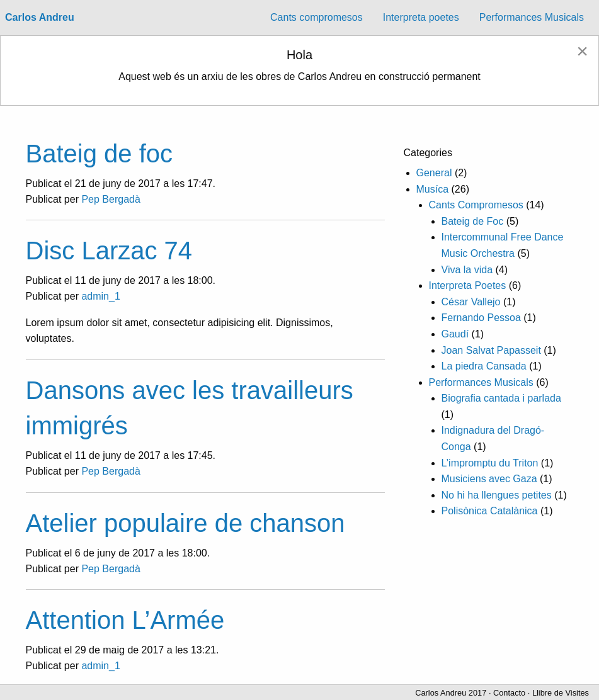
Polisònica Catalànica (490, 511)
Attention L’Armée (125, 620)
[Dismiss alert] (582, 51)
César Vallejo (471, 302)
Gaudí (455, 334)
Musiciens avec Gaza (489, 479)
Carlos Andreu (40, 17)
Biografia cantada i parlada (501, 398)
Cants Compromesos (476, 205)
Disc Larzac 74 (109, 251)
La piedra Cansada (484, 366)
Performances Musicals (532, 17)
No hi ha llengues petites (497, 495)
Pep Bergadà (111, 199)
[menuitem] (317, 18)
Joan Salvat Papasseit (491, 350)
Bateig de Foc (473, 221)
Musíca (433, 189)
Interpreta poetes (421, 17)
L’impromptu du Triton (490, 463)
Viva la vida (467, 270)
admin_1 (100, 296)
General (434, 173)
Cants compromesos (317, 17)
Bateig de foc (100, 154)
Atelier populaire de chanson (185, 523)
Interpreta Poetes (468, 285)
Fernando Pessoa (481, 318)
